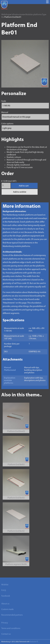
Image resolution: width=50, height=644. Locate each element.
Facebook (6, 596)
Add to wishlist (20, 192)
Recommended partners (12, 615)
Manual (5, 112)
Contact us (6, 634)
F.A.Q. (4, 590)
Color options (7, 124)
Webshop (6, 15)
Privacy (5, 623)
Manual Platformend (10, 369)
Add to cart (24, 186)
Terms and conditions (11, 628)
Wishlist (5, 585)
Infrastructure (17, 15)
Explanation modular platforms (10, 381)
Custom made (7, 609)
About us (5, 604)
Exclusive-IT (34, 642)
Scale (4, 101)
